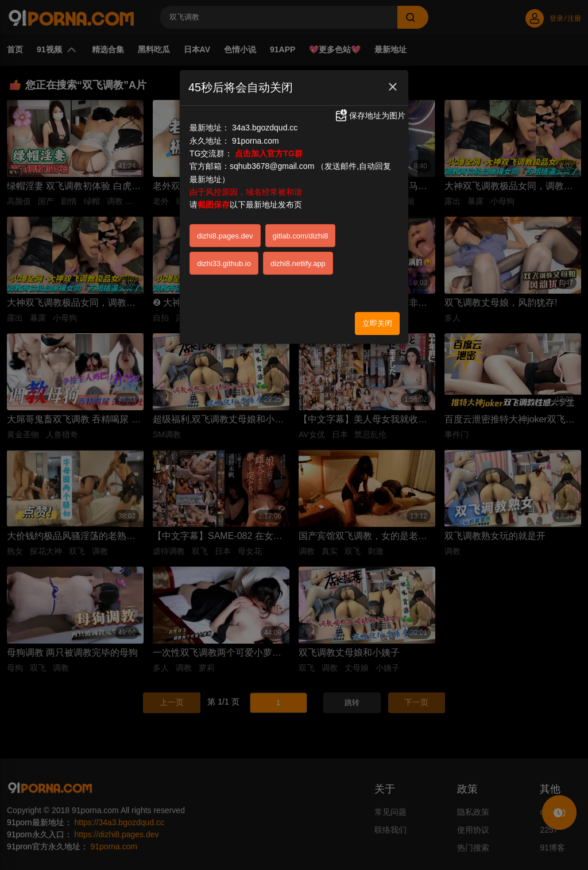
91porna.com (256, 141)
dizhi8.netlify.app (298, 263)
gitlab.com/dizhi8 (301, 236)
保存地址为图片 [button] (370, 116)
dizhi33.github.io (224, 263)
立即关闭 (377, 323)
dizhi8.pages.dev (225, 236)
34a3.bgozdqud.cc (265, 128)
